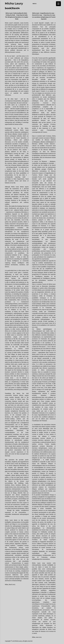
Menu (35, 4)
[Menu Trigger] (58, 4)
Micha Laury (14, 3)
